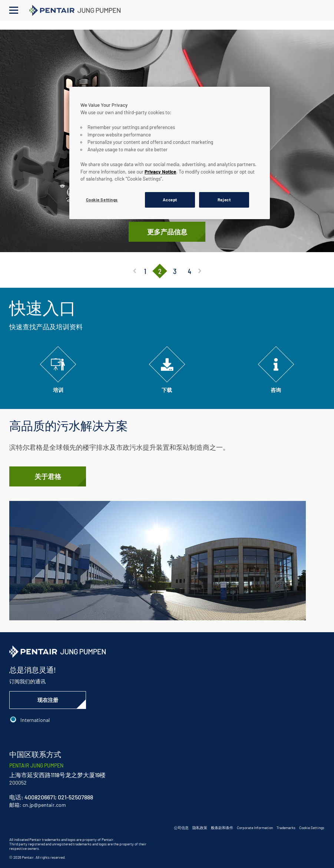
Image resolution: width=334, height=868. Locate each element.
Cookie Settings (312, 828)
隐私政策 (200, 828)
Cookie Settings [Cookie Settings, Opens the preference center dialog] (102, 200)
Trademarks (286, 828)
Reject (224, 200)
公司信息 (181, 828)
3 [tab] (174, 271)
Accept (170, 200)
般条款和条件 (222, 828)
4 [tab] (189, 271)
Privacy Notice (160, 172)
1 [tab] (145, 271)
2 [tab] (160, 271)
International (35, 720)
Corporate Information (255, 828)
